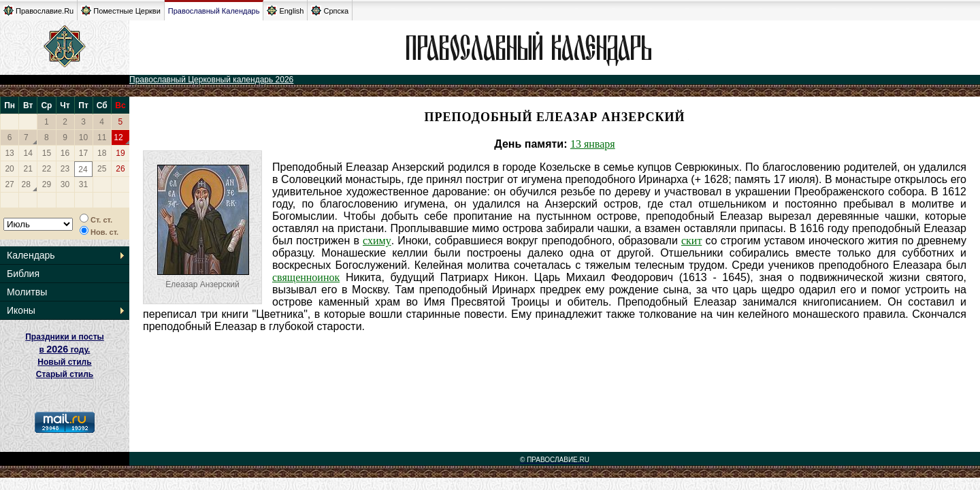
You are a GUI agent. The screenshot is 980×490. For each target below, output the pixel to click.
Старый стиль (65, 374)
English (285, 11)
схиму (377, 241)
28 (26, 184)
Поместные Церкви (121, 11)
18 (102, 153)
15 (47, 153)
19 (120, 153)
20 (9, 169)
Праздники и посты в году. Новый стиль (65, 349)
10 (83, 137)
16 (65, 153)
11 (102, 137)
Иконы (21, 310)
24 (83, 169)
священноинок (306, 277)
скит (691, 241)
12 (118, 137)
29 (47, 184)
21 (28, 169)
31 (83, 184)
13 (9, 153)
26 (120, 169)
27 (9, 184)
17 (83, 153)
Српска (330, 11)
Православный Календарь (214, 11)
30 (65, 184)
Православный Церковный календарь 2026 (211, 80)
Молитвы (27, 292)
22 (47, 169)
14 (28, 153)
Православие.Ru (38, 11)
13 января (593, 144)
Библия (23, 274)
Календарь (31, 255)
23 (65, 169)
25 (102, 169)
